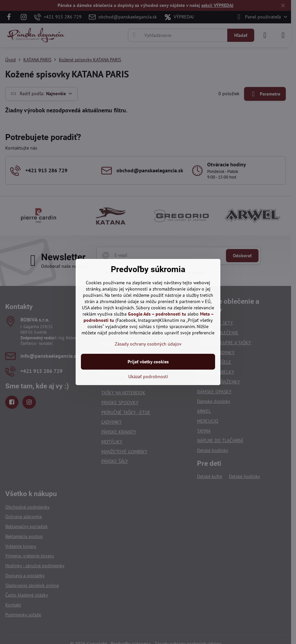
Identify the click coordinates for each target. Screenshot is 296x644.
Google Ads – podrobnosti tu (157, 314)
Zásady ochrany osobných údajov (148, 344)
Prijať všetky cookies (148, 362)
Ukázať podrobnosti (148, 377)
